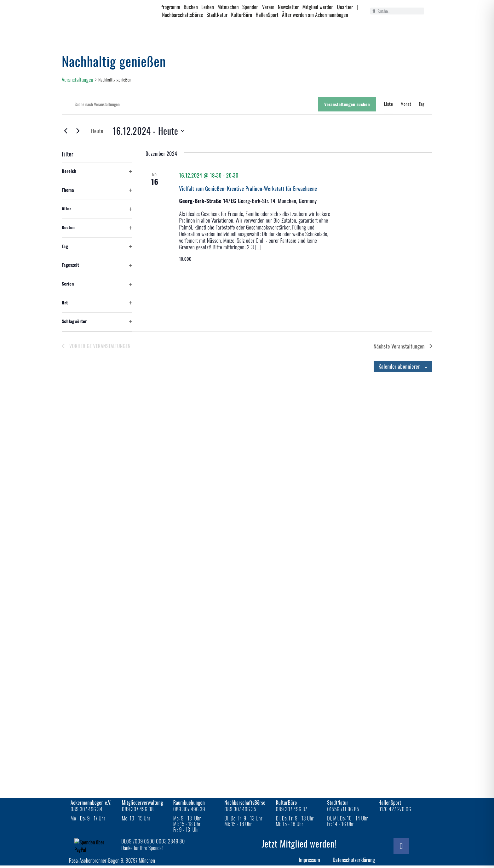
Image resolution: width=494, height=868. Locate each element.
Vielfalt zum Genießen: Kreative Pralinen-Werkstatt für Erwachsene (248, 188)
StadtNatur (217, 15)
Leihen (208, 7)
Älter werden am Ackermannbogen (315, 15)
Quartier (345, 7)
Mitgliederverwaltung (143, 803)
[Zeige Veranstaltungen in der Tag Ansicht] (422, 104)
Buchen (191, 7)
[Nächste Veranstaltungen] (78, 131)
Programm (170, 7)
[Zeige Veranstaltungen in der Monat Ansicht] (406, 104)
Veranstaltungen (78, 80)
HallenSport (267, 15)
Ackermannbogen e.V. (91, 803)
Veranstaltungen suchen (347, 104)
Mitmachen (228, 7)
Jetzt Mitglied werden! (299, 844)
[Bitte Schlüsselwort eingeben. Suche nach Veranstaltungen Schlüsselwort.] (190, 104)
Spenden (250, 7)
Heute (97, 131)
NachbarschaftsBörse (183, 15)
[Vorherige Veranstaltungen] (66, 131)
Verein (268, 7)
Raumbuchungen (189, 803)
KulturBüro (242, 15)
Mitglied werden (318, 7)
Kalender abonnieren (399, 366)
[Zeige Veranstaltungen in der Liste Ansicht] (388, 104)
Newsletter (288, 7)
